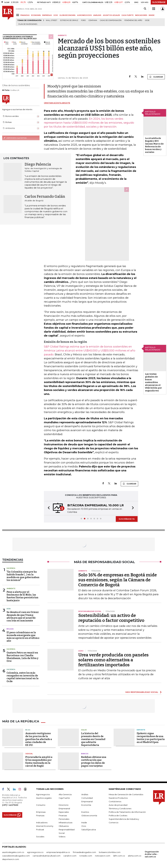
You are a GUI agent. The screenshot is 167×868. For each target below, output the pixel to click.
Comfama (93, 20)
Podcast (40, 830)
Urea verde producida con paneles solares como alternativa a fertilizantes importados (113, 660)
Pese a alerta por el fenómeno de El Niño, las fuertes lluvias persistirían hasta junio (22, 596)
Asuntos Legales (44, 798)
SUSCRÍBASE (159, 2)
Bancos (85, 754)
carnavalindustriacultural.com (47, 856)
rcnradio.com (86, 856)
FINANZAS (25, 15)
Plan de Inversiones (28, 24)
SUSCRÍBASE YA (127, 519)
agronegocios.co (35, 852)
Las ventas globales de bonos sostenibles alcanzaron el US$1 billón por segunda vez (153, 382)
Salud (84, 730)
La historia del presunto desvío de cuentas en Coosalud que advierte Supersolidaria (93, 739)
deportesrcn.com (11, 859)
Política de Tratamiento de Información (127, 812)
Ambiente (11, 589)
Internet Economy (45, 826)
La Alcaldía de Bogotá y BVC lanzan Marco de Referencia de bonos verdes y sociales (154, 145)
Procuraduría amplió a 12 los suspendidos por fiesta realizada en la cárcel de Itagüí (39, 761)
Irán (9, 609)
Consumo (41, 805)
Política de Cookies (118, 815)
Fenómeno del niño (133, 20)
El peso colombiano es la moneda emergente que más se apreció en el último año (23, 637)
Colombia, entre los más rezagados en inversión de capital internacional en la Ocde (23, 677)
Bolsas (10, 629)
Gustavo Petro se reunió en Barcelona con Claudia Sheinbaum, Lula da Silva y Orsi (22, 657)
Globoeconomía (89, 815)
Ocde (147, 20)
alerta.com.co (135, 856)
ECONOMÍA (36, 15)
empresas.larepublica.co (58, 852)
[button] (48, 508)
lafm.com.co (119, 856)
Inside (84, 823)
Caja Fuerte (64, 798)
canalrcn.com (70, 856)
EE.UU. (28, 730)
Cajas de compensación (111, 20)
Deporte (141, 730)
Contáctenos (115, 801)
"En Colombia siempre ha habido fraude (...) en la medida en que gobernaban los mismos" (23, 576)
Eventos (85, 812)
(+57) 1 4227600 (10, 805)
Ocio (84, 826)
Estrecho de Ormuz (69, 20)
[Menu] (18, 15)
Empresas (41, 812)
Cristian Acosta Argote (57, 103)
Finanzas (40, 815)
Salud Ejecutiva (89, 830)
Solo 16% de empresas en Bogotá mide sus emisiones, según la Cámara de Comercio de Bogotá (118, 580)
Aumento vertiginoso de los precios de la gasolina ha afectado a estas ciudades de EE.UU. (39, 739)
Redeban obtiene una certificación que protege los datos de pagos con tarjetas (94, 761)
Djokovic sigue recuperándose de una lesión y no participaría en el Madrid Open (151, 738)
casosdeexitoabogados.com (16, 856)
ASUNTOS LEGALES (111, 15)
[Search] (145, 9)
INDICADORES (141, 15)
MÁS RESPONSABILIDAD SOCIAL (142, 692)
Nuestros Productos (118, 798)
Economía (86, 805)
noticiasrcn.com (103, 856)
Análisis (85, 794)
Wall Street (52, 20)
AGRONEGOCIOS (84, 15)
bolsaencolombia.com (110, 852)
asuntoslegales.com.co (13, 852)
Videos (62, 837)
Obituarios (64, 826)
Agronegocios (43, 794)
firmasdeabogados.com (84, 852)
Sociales (40, 837)
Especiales (64, 812)
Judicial (29, 754)
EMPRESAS (47, 15)
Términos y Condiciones (120, 808)
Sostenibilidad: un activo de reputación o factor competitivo (111, 618)
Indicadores (42, 823)
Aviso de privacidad (118, 805)
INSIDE (152, 15)
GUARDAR (156, 77)
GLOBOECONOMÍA (67, 15)
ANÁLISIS (97, 15)
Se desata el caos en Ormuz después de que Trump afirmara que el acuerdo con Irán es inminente (23, 616)
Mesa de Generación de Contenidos (126, 794)
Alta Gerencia (65, 794)
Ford (83, 20)
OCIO (56, 15)
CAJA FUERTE (127, 15)
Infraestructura (65, 823)
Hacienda (11, 568)
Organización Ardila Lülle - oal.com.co (152, 854)
